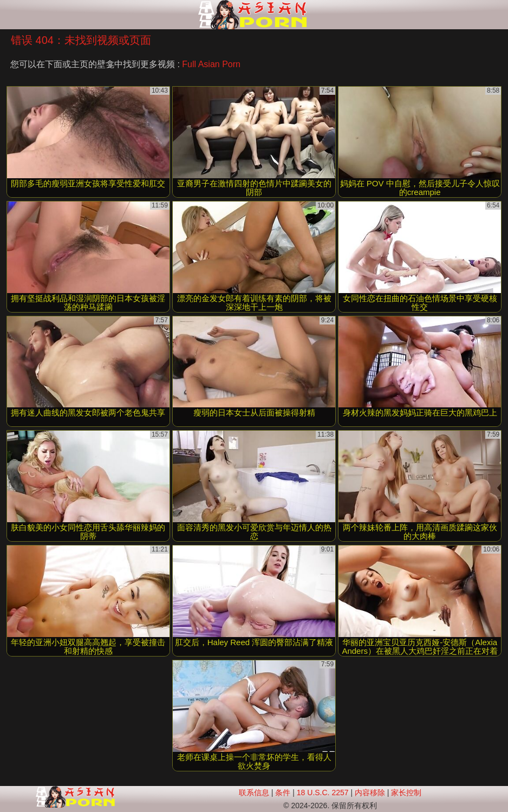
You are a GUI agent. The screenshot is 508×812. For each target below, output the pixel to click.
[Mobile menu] (10, 15)
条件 (283, 792)
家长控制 (406, 792)
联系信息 (254, 792)
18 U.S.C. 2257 (323, 792)
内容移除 (370, 792)
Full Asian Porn (211, 64)
